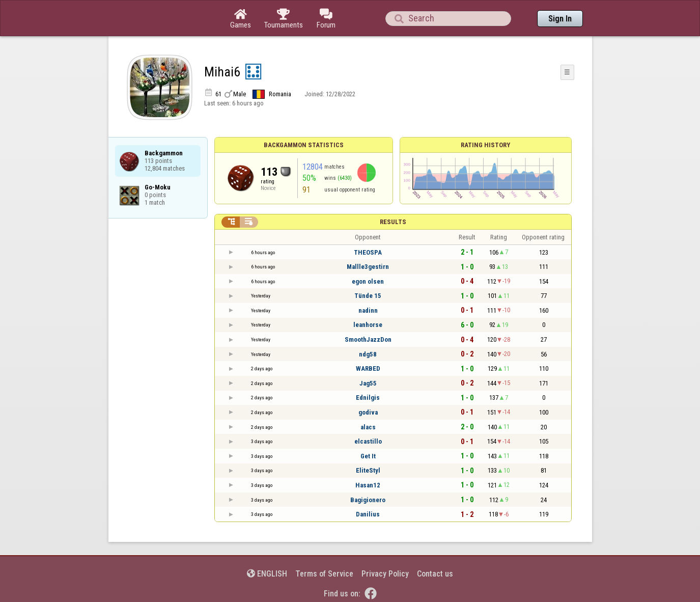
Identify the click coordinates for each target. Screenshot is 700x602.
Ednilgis (368, 398)
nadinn (368, 310)
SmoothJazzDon (368, 339)
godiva (368, 412)
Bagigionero (368, 500)
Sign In (560, 19)
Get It (368, 456)
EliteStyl (368, 470)
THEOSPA (368, 252)
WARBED (368, 368)
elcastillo (368, 441)
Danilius (368, 514)
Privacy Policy (385, 574)
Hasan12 (368, 485)
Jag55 (368, 383)
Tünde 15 (368, 296)
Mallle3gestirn (368, 267)
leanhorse (368, 325)
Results (393, 222)
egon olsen (368, 281)
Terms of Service (324, 574)
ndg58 (368, 354)
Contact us (435, 574)
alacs (368, 427)
